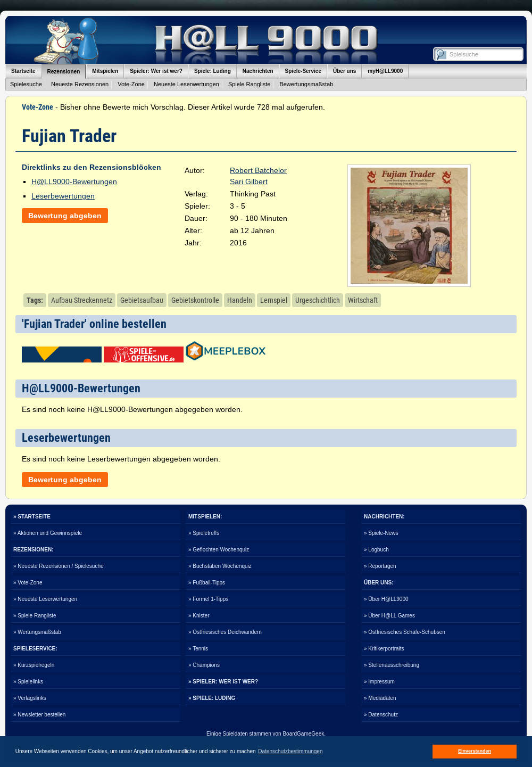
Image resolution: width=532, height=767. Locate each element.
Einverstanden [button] (475, 751)
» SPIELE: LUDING (212, 698)
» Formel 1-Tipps (208, 599)
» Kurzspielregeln (34, 665)
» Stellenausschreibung (392, 665)
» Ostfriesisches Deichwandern (225, 632)
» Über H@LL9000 (386, 599)
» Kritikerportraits (384, 649)
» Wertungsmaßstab (37, 632)
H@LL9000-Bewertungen (74, 182)
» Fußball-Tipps (207, 583)
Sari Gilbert (249, 182)
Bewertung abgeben (65, 216)
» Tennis (198, 649)
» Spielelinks (28, 682)
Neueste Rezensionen (80, 84)
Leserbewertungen (63, 196)
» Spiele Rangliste (35, 616)
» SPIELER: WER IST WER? (223, 682)
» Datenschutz (381, 715)
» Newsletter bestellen (39, 715)
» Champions (204, 665)
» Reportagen (380, 566)
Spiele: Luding (213, 71)
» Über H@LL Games (389, 616)
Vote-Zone (131, 84)
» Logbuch (376, 550)
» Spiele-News (381, 533)
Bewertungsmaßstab (306, 84)
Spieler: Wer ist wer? (156, 71)
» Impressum (379, 682)
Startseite (23, 71)
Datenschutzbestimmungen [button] (290, 751)
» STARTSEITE (32, 517)
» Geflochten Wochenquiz (219, 550)
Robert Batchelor (258, 170)
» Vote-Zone (28, 583)
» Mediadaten (380, 698)
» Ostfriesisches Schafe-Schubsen (405, 632)
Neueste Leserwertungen (186, 84)
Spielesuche (26, 84)
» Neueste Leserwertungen (45, 599)
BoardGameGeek (303, 734)
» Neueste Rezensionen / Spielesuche (59, 566)
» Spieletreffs (204, 533)
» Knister (199, 616)
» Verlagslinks (30, 698)
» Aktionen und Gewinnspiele (48, 533)
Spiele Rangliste (250, 84)
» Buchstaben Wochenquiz (220, 566)
